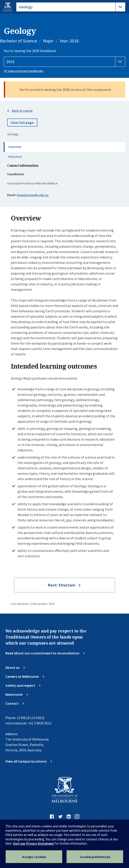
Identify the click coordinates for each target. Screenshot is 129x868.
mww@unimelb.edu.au (33, 195)
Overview (15, 147)
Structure (15, 157)
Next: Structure (62, 585)
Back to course (22, 111)
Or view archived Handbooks (24, 71)
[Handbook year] (64, 62)
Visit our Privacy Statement (33, 843)
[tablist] (71, 7)
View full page (22, 122)
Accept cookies (34, 857)
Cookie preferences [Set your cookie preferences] (95, 857)
